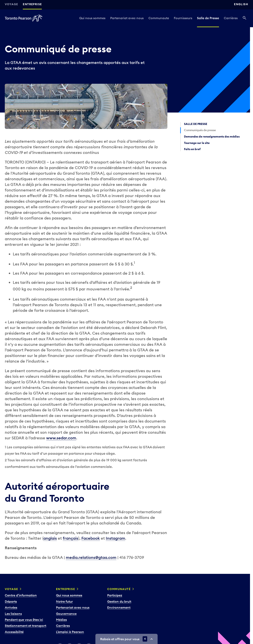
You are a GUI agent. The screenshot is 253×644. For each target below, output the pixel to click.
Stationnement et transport (25, 626)
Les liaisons (13, 614)
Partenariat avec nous (127, 18)
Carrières (231, 18)
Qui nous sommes (92, 18)
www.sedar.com (61, 438)
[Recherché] (244, 18)
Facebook (91, 538)
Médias (61, 620)
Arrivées (11, 607)
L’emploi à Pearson (70, 632)
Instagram (115, 538)
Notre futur (64, 601)
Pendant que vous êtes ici (24, 620)
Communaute (159, 18)
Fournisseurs (183, 18)
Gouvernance (66, 614)
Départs (11, 601)
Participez (115, 595)
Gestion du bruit (119, 601)
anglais (50, 538)
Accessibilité (14, 632)
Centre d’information (21, 595)
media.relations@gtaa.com (91, 557)
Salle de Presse (208, 18)
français (70, 538)
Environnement (119, 607)
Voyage (11, 4)
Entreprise (32, 4)
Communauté (119, 589)
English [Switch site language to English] (241, 4)
